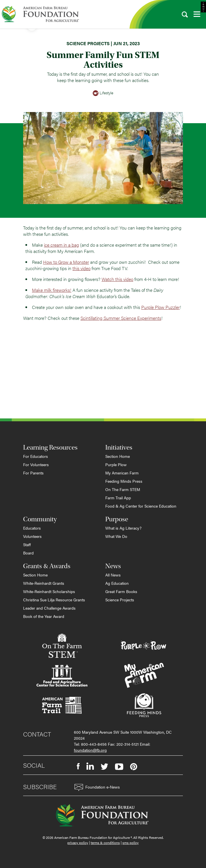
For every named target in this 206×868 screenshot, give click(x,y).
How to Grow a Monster (66, 262)
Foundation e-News (97, 788)
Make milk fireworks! (52, 290)
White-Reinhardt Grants (44, 583)
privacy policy (78, 843)
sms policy (131, 843)
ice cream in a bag (61, 245)
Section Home (118, 456)
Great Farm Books (121, 591)
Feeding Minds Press (124, 481)
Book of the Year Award (44, 616)
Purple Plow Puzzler (160, 307)
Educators (32, 528)
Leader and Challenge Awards (49, 608)
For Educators (36, 456)
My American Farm (122, 473)
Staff (27, 544)
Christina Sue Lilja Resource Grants (54, 600)
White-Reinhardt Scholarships (49, 591)
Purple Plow (116, 464)
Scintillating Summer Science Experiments (121, 318)
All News (113, 575)
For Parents (33, 473)
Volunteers (32, 536)
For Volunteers (36, 464)
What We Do (116, 536)
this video (81, 268)
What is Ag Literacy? (123, 528)
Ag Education (117, 583)
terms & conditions (105, 843)
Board (28, 553)
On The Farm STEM (123, 489)
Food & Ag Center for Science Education (141, 506)
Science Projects (120, 600)
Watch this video (117, 279)
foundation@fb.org (90, 750)
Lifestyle (103, 93)
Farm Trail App (118, 498)
